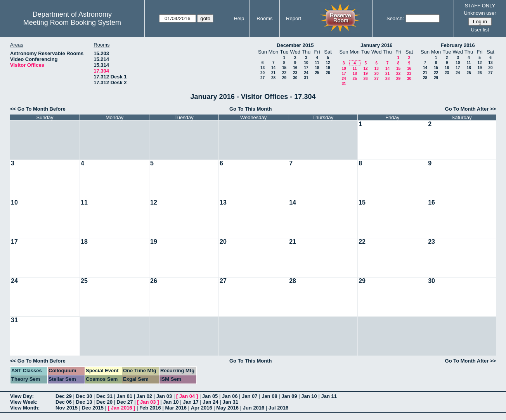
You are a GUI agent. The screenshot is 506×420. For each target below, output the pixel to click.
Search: (395, 18)
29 (284, 78)
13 (263, 68)
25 (317, 73)
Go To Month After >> (470, 109)
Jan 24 (210, 402)
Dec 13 (84, 402)
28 (273, 78)
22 (284, 73)
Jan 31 (230, 402)
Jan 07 (250, 396)
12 (328, 63)
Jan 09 (289, 396)
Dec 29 (64, 396)
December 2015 (295, 45)
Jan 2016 (122, 408)
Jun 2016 (254, 408)
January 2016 (376, 45)
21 (273, 73)
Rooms (264, 18)
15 (284, 68)
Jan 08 (269, 396)
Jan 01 (125, 396)
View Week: (24, 402)
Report (294, 18)
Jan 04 (187, 396)
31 (306, 78)
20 (263, 73)
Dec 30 (84, 396)
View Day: (22, 396)
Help (239, 18)
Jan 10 (309, 396)
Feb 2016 (150, 408)
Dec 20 (104, 402)
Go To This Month (251, 109)
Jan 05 (210, 396)
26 (328, 73)
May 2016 (227, 408)
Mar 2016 (176, 408)
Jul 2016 (278, 408)
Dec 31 (104, 396)
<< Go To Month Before (38, 109)
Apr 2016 (202, 408)
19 (328, 68)
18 (317, 68)
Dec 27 (125, 402)
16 (295, 68)
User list (480, 30)
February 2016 (458, 45)
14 (273, 68)
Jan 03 (164, 396)
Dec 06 (64, 402)
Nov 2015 (67, 408)
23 (295, 73)
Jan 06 (230, 396)
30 (295, 78)
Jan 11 (329, 396)
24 (306, 73)
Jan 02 (144, 396)
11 (317, 63)
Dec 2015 (93, 408)
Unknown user (480, 13)
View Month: (25, 408)
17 (306, 68)
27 (263, 78)
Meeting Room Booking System (72, 23)
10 (306, 63)
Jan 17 (191, 402)
